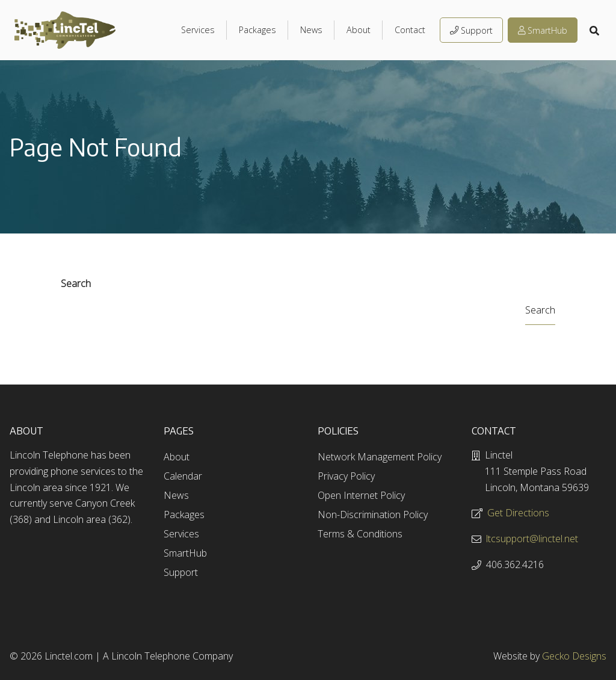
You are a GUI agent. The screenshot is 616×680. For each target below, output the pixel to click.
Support (471, 30)
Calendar (183, 476)
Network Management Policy (380, 457)
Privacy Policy (346, 476)
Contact (410, 30)
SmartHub (543, 30)
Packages (257, 30)
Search (76, 283)
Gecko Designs (574, 656)
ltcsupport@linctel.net (532, 539)
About (359, 30)
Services (198, 30)
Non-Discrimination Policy (373, 515)
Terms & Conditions (360, 534)
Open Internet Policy (361, 495)
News (311, 30)
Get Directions (518, 513)
